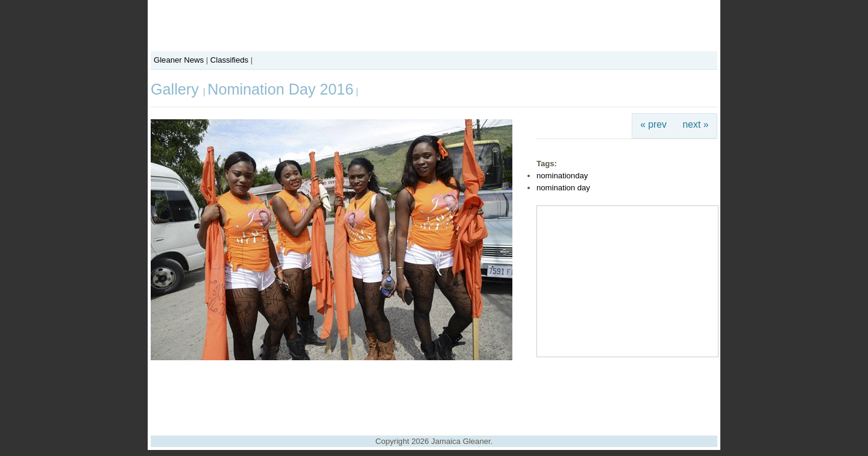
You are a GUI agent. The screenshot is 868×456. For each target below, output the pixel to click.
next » (696, 124)
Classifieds (229, 60)
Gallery (177, 89)
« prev (653, 124)
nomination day (563, 188)
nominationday (562, 176)
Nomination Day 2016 (280, 89)
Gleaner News (179, 60)
